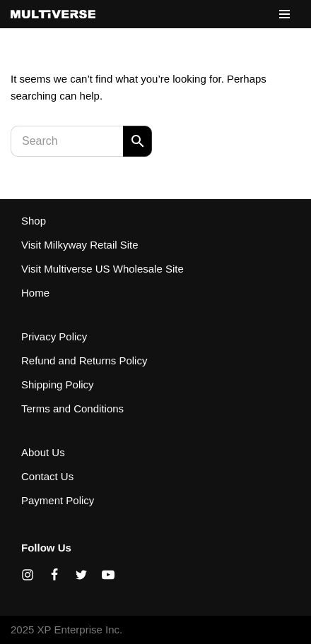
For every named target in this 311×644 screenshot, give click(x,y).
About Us (43, 452)
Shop (34, 221)
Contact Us (47, 476)
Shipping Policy (58, 384)
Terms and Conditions (72, 409)
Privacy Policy (54, 336)
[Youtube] (108, 575)
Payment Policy (58, 500)
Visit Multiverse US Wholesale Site (102, 269)
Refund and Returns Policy (84, 360)
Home (35, 293)
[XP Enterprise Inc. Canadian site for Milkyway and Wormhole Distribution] (53, 14)
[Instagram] (28, 575)
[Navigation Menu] (284, 14)
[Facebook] (54, 575)
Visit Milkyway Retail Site (80, 245)
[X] (81, 575)
